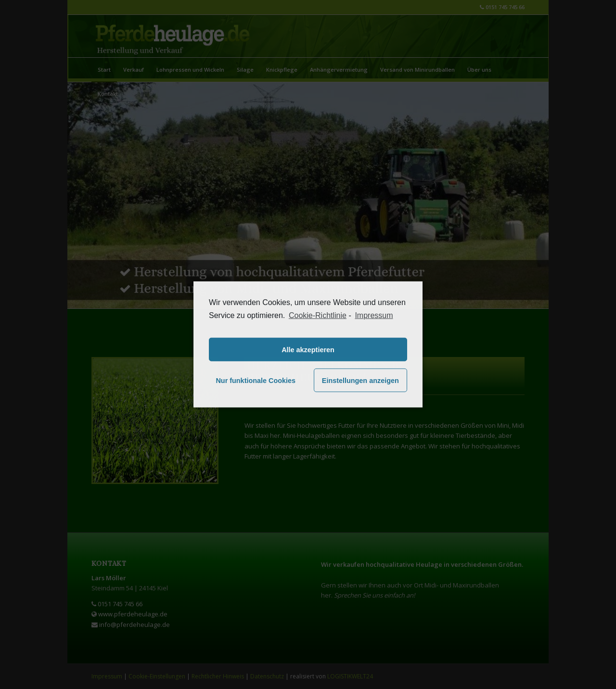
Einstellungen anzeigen (360, 381)
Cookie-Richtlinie (318, 315)
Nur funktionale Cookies (256, 381)
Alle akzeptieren (308, 350)
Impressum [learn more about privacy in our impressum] (374, 315)
